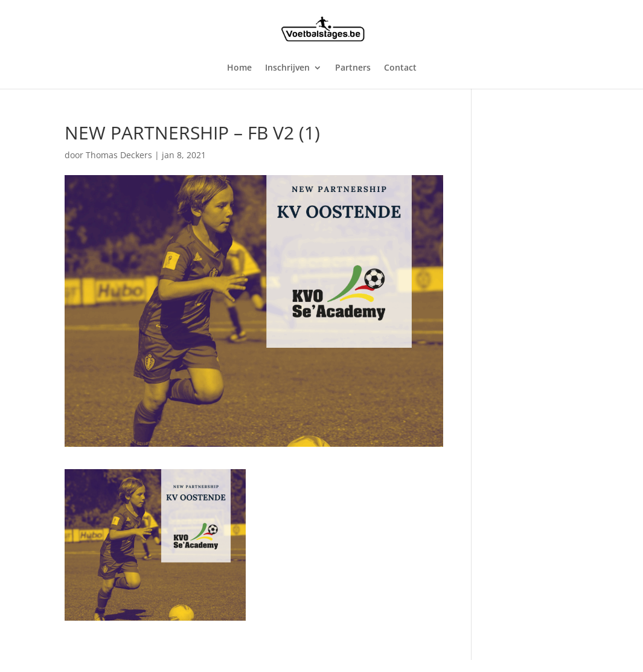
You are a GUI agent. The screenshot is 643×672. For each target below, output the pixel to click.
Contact (400, 68)
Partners (353, 68)
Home (239, 68)
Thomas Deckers (119, 155)
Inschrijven (287, 68)
